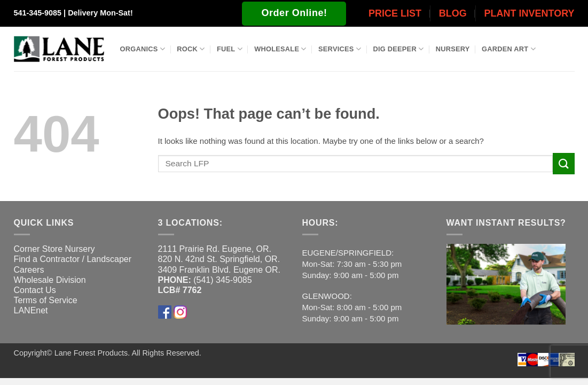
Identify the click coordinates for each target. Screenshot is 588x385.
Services (340, 49)
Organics (143, 49)
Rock (191, 49)
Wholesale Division (50, 280)
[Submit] (563, 163)
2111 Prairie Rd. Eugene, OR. (215, 249)
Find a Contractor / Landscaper (73, 259)
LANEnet (31, 310)
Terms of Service (46, 300)
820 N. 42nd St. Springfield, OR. (219, 259)
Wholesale (280, 49)
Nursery (453, 49)
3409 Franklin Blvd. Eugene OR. (219, 270)
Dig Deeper (398, 49)
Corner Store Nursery (54, 249)
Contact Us (35, 290)
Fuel (230, 49)
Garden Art (509, 49)
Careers (29, 270)
